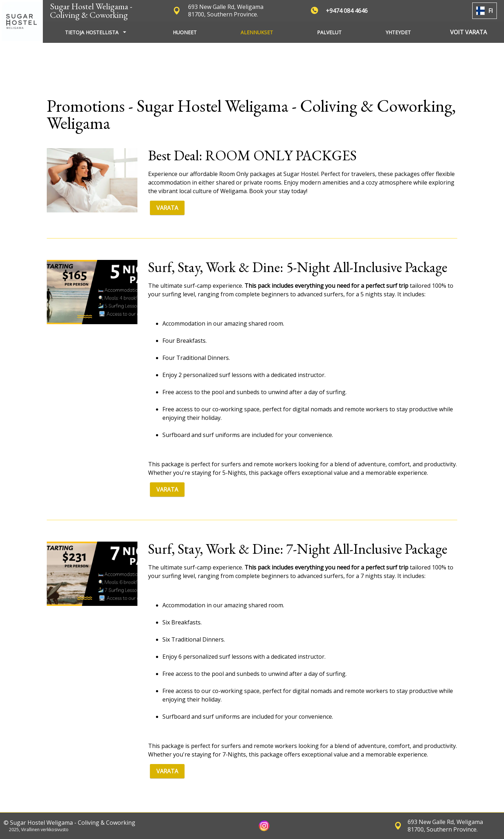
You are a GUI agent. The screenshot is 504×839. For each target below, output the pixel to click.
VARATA (167, 208)
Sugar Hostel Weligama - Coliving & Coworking (91, 11)
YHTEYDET (398, 32)
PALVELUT (329, 32)
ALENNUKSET (257, 32)
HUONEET (185, 32)
